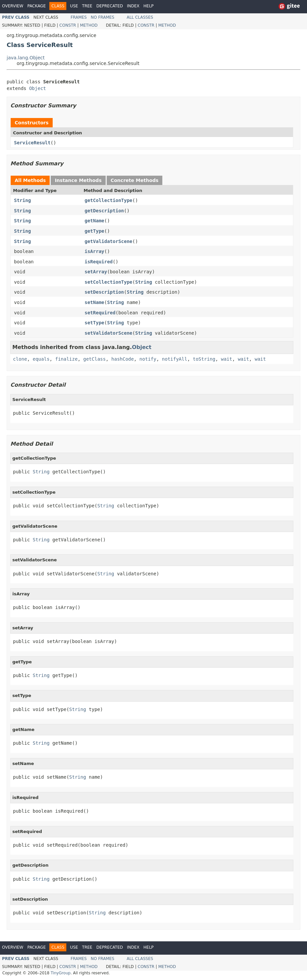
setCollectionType (108, 282)
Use (74, 6)
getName (94, 221)
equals (41, 359)
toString (204, 359)
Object (37, 88)
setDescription (104, 292)
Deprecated (110, 6)
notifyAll (175, 359)
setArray (96, 272)
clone (20, 359)
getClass (94, 359)
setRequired (100, 313)
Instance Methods (78, 180)
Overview (13, 6)
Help (148, 6)
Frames (79, 17)
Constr (68, 25)
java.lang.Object (26, 58)
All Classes (140, 17)
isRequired (99, 262)
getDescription (104, 211)
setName (94, 302)
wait (227, 359)
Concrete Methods (135, 180)
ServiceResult (32, 143)
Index (133, 6)
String (22, 200)
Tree (87, 6)
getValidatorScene (108, 241)
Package (36, 6)
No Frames (102, 17)
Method (89, 25)
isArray (94, 251)
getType (94, 231)
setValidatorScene (108, 333)
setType (94, 323)
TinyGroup (61, 973)
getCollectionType (108, 200)
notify (148, 359)
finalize (66, 359)
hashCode (122, 359)
